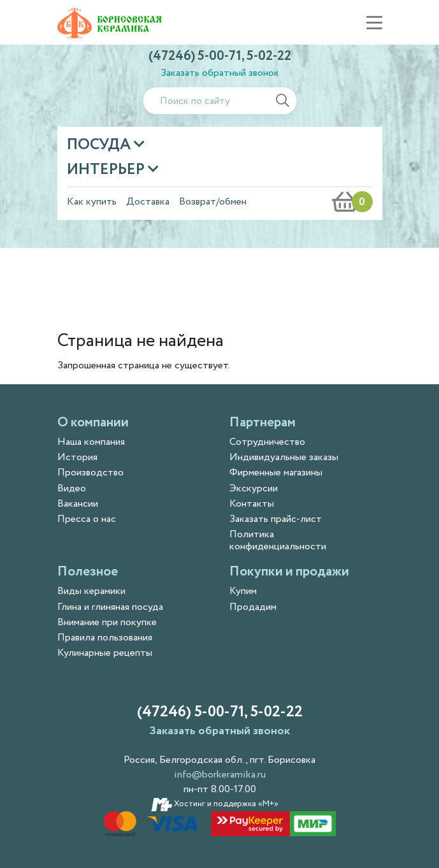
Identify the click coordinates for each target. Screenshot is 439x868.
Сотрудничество (267, 442)
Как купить (92, 202)
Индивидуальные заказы (284, 457)
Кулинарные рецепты (105, 653)
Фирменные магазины (276, 473)
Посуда (100, 145)
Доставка (148, 202)
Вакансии (78, 504)
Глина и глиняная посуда (110, 607)
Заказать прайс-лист (276, 519)
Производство (90, 473)
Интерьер (107, 170)
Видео (72, 488)
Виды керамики (91, 591)
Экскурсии (254, 488)
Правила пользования (105, 638)
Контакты (252, 504)
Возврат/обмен (213, 202)
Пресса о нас (87, 519)
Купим (243, 591)
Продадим (253, 607)
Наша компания (91, 442)
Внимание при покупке (107, 622)
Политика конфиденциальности (278, 540)
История (77, 457)
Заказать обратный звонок (220, 73)
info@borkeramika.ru (220, 775)
